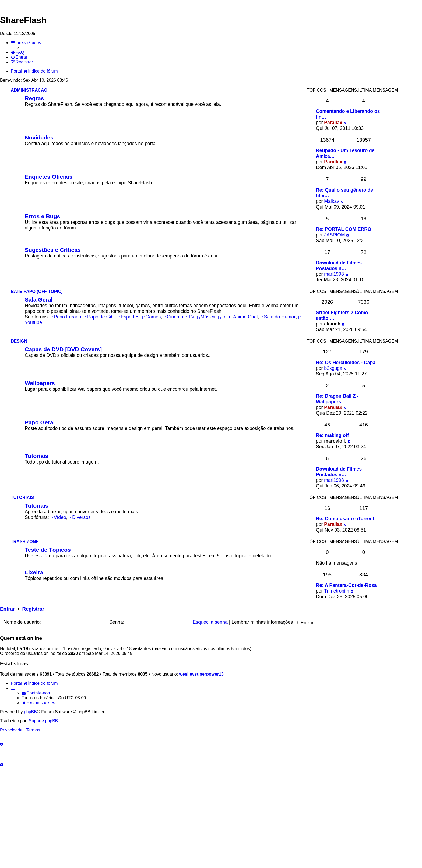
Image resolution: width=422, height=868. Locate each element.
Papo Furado (66, 317)
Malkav (332, 201)
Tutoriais (37, 456)
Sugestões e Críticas (53, 250)
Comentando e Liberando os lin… (348, 114)
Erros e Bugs (42, 216)
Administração (29, 90)
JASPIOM (334, 235)
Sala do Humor (278, 317)
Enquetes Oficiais (49, 177)
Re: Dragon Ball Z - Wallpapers (337, 399)
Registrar (33, 609)
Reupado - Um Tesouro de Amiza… (345, 153)
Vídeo (58, 517)
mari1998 (334, 274)
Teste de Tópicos (48, 550)
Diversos (80, 517)
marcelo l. (335, 441)
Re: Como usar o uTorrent (345, 519)
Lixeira (34, 572)
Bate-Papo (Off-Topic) (37, 291)
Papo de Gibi (99, 317)
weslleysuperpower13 (201, 674)
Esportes (128, 317)
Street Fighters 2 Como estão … (342, 315)
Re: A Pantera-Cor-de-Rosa (346, 585)
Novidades (39, 137)
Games (152, 317)
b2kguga (333, 368)
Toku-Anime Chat (238, 317)
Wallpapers (40, 383)
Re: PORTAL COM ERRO (344, 229)
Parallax (333, 123)
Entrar (7, 609)
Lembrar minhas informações (265, 622)
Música (206, 317)
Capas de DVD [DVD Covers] (63, 349)
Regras (34, 98)
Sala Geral (39, 300)
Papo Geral (40, 422)
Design (19, 341)
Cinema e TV (179, 317)
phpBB (30, 712)
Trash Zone (25, 542)
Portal (16, 71)
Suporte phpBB (43, 721)
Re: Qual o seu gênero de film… (344, 193)
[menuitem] (17, 52)
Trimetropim (337, 591)
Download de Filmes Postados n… (339, 266)
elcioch (332, 324)
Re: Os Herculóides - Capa (346, 363)
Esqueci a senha (210, 622)
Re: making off (332, 435)
